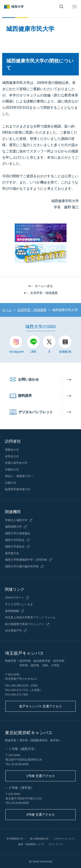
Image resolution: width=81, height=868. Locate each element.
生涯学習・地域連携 (44, 293)
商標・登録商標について (31, 844)
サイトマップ (56, 844)
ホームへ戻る (44, 286)
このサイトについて (64, 839)
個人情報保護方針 (39, 839)
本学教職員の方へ (16, 839)
